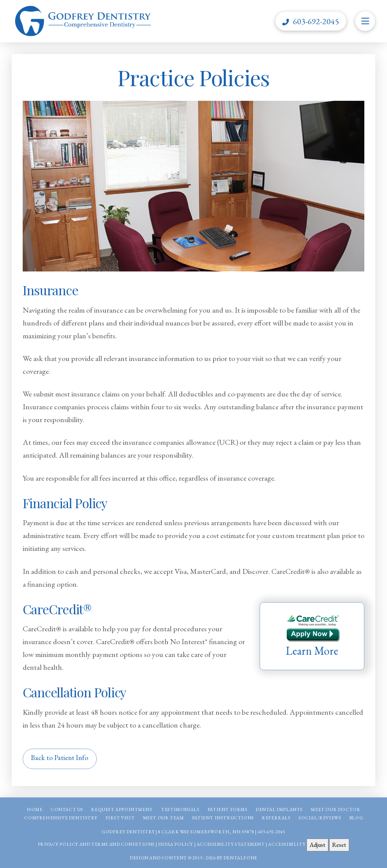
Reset (339, 845)
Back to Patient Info (60, 758)
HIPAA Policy (176, 844)
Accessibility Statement (231, 844)
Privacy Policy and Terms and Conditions (96, 844)
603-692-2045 (272, 832)
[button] (365, 21)
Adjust (317, 845)
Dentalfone (240, 858)
